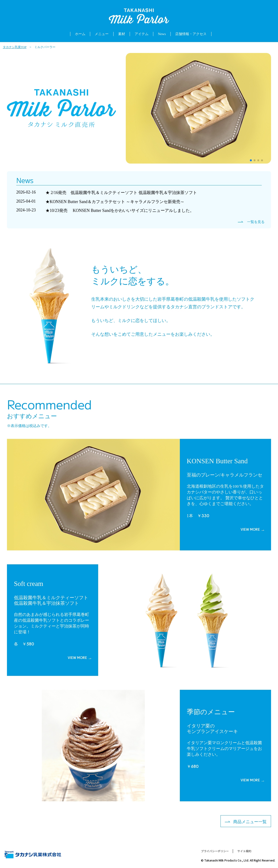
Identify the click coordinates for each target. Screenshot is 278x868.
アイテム (142, 34)
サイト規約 (244, 851)
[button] (251, 160)
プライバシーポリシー (215, 851)
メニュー (102, 34)
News (162, 34)
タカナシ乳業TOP (15, 47)
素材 (122, 34)
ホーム (80, 34)
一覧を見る (256, 222)
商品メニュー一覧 (250, 822)
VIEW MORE (250, 529)
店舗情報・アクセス (191, 34)
